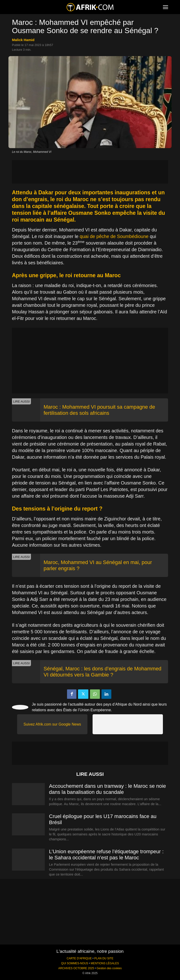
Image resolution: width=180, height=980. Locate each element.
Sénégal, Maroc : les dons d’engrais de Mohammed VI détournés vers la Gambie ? (103, 672)
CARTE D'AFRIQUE (79, 958)
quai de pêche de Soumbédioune (114, 236)
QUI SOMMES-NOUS (75, 963)
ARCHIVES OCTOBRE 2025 (76, 968)
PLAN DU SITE (104, 958)
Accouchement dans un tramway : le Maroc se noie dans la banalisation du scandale (107, 789)
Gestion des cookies (109, 968)
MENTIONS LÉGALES (105, 963)
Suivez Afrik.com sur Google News (52, 724)
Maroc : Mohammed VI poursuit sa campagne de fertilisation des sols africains (99, 410)
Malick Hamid (23, 40)
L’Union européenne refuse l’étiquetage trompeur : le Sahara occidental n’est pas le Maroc (106, 855)
